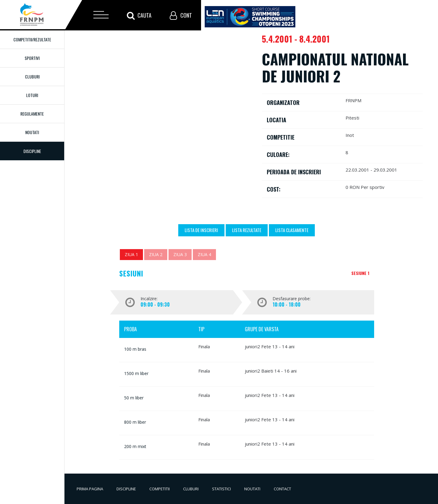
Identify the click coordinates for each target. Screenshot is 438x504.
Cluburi (32, 76)
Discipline (126, 489)
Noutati (32, 132)
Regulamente (32, 114)
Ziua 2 (156, 254)
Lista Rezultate (247, 230)
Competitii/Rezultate (32, 39)
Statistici (221, 489)
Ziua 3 (180, 254)
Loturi (32, 95)
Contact (282, 489)
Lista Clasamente (292, 230)
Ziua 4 (204, 254)
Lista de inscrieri (201, 230)
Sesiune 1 (360, 273)
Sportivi (32, 58)
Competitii (160, 489)
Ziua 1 (131, 254)
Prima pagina (90, 489)
